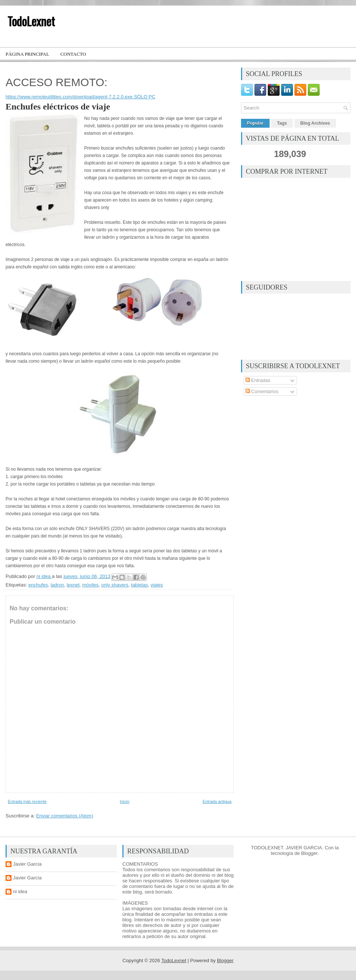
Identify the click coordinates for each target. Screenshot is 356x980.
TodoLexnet (31, 21)
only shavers (115, 585)
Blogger (309, 853)
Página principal (27, 54)
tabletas (139, 585)
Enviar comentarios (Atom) (65, 816)
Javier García (27, 864)
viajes (157, 585)
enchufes (38, 585)
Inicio (125, 801)
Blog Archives (315, 123)
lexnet (73, 585)
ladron (57, 585)
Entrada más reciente (27, 801)
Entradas (258, 380)
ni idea (20, 891)
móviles (90, 585)
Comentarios (262, 391)
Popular (255, 123)
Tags (282, 123)
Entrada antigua (217, 801)
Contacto (73, 54)
